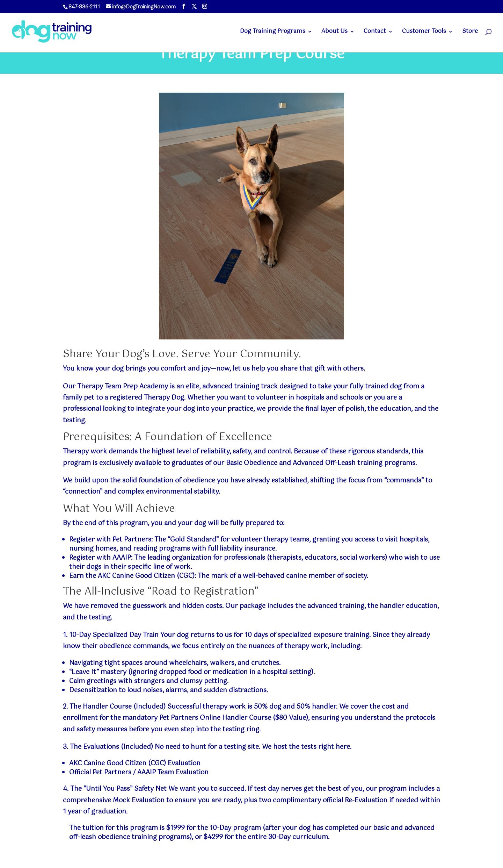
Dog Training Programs (273, 33)
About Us (334, 33)
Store (470, 33)
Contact (375, 33)
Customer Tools (424, 33)
